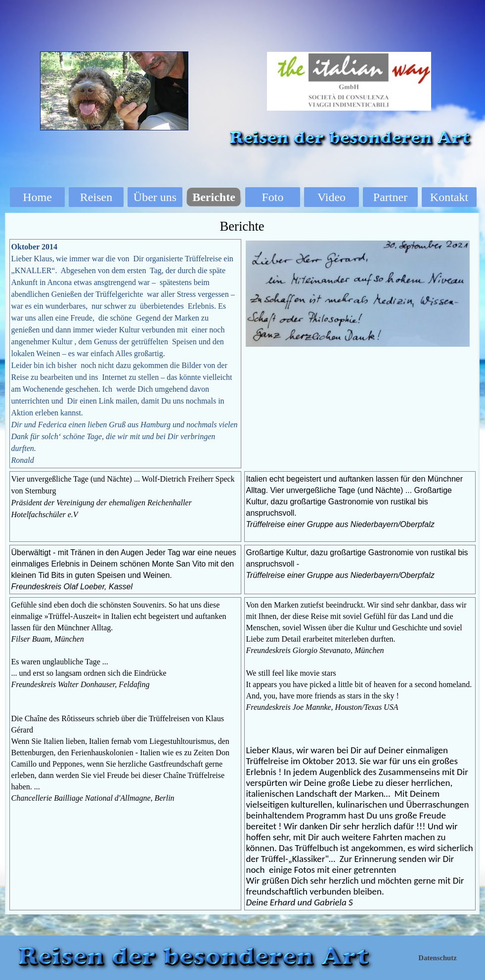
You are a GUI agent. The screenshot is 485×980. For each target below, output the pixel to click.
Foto (272, 197)
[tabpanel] (125, 354)
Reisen (96, 197)
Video (331, 197)
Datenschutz (437, 958)
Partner (390, 197)
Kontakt (449, 197)
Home (37, 197)
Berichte (214, 197)
